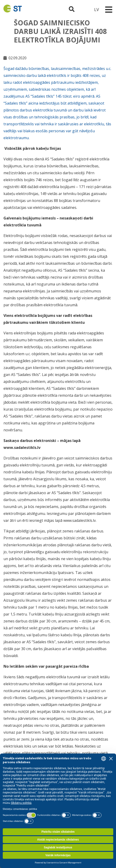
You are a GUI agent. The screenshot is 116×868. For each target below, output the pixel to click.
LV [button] (97, 9)
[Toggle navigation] (109, 10)
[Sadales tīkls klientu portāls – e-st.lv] (84, 9)
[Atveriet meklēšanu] (72, 9)
